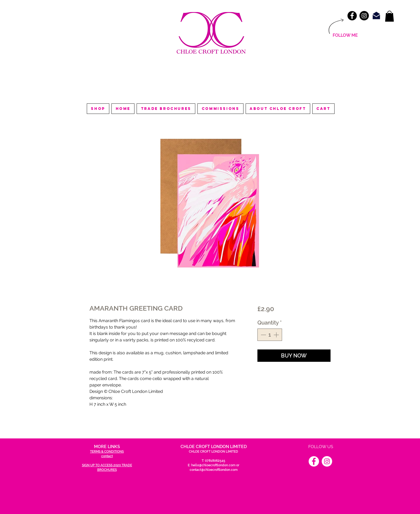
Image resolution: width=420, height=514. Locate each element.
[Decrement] (263, 335)
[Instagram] (327, 461)
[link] (389, 16)
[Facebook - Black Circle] (352, 16)
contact (107, 456)
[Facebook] (314, 461)
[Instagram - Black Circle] (364, 16)
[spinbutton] (270, 335)
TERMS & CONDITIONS (107, 452)
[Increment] (277, 335)
